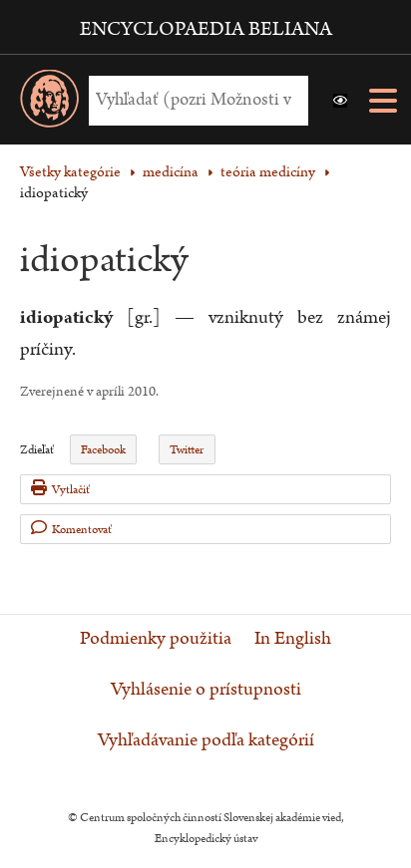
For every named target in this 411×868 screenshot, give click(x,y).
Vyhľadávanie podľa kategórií (206, 740)
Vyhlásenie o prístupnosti (206, 690)
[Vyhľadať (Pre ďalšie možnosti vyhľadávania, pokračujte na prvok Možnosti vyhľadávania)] (194, 100)
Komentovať (71, 529)
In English (293, 639)
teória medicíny (268, 172)
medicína (171, 172)
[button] (340, 101)
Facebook (103, 450)
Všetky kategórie (70, 172)
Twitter (187, 450)
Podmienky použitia (156, 639)
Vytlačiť (60, 489)
